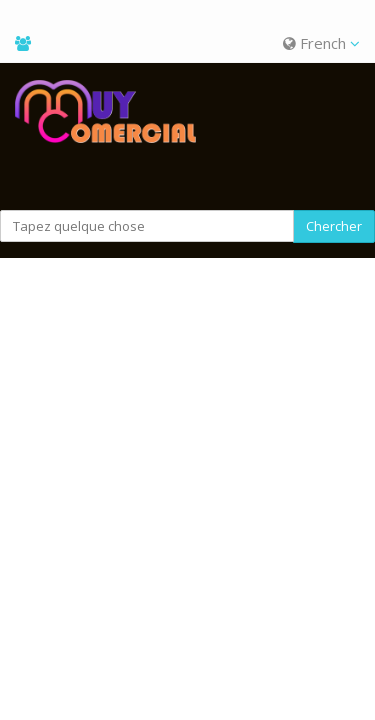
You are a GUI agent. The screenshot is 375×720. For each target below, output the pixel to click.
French (321, 43)
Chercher (334, 226)
